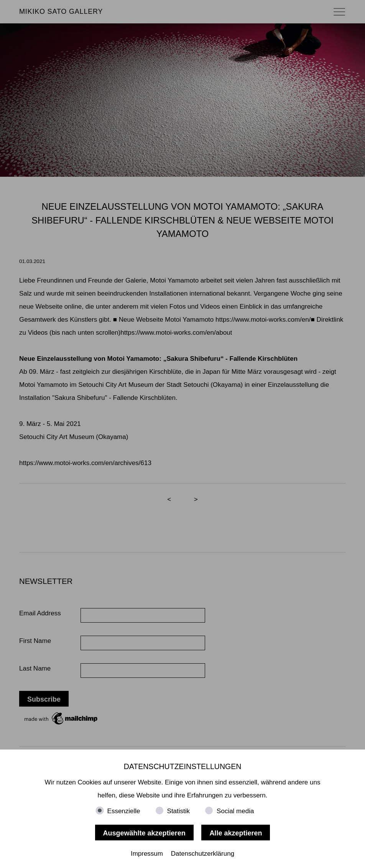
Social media (235, 811)
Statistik (179, 811)
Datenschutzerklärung (203, 854)
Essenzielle (124, 811)
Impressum (147, 854)
